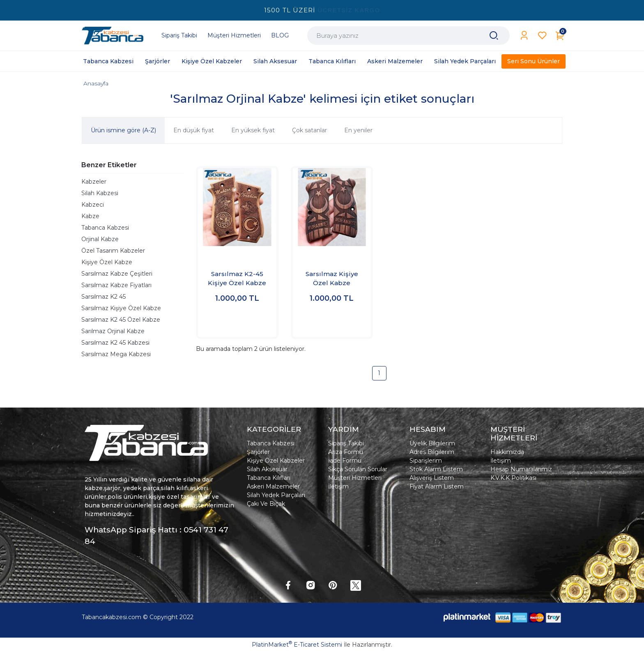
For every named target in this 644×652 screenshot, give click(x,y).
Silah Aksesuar (267, 469)
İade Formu (345, 461)
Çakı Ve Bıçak (266, 504)
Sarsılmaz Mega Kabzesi (116, 354)
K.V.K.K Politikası (513, 478)
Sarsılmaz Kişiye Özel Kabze (121, 308)
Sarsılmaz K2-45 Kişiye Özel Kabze (237, 279)
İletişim (338, 486)
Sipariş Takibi (346, 443)
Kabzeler (94, 182)
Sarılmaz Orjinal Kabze (113, 331)
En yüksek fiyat (253, 130)
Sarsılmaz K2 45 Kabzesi (115, 343)
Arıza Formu (346, 452)
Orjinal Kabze (100, 239)
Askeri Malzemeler (273, 486)
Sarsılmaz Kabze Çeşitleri (117, 274)
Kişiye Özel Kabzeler (276, 461)
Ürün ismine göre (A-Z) (123, 130)
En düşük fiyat (194, 130)
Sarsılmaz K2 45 (103, 297)
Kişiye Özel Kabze (107, 262)
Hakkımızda (507, 452)
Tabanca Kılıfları (269, 478)
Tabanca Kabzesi (105, 228)
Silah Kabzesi (100, 193)
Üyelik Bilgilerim (432, 443)
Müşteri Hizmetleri (355, 478)
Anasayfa (96, 83)
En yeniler (358, 130)
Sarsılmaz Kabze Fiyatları (116, 285)
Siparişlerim (426, 461)
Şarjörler (258, 452)
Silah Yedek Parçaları (276, 495)
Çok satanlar (309, 130)
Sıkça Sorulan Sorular (358, 469)
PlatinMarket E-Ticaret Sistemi (297, 645)
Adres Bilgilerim (432, 452)
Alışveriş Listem (432, 478)
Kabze (90, 216)
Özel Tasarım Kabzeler (113, 251)
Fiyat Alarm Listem (437, 486)
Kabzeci (93, 205)
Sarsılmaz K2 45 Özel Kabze (121, 320)
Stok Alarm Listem (436, 469)
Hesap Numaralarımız (521, 469)
